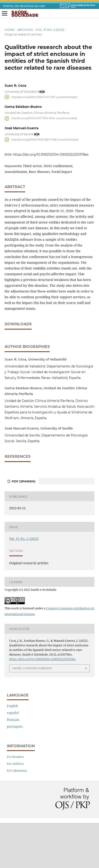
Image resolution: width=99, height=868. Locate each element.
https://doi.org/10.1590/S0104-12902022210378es (51, 155)
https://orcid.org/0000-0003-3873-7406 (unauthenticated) (45, 139)
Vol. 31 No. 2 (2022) (50, 30)
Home (10, 30)
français (13, 765)
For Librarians (17, 816)
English (12, 751)
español (13, 758)
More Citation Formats (32, 713)
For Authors (15, 809)
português (15, 772)
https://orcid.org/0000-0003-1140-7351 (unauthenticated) (44, 97)
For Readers (15, 802)
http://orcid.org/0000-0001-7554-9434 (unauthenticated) (44, 118)
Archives (25, 30)
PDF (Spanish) (23, 526)
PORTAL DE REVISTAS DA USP (24, 6)
